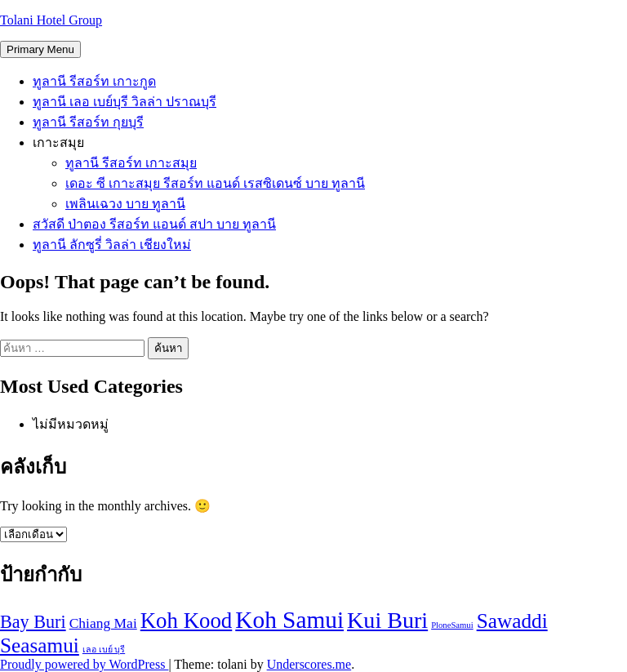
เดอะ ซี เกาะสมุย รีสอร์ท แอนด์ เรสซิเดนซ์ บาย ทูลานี (215, 183)
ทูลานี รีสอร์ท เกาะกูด (94, 81)
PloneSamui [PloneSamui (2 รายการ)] (452, 625)
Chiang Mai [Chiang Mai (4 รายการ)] (103, 623)
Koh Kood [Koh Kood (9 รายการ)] (187, 621)
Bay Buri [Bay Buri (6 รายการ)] (33, 622)
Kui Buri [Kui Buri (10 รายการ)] (387, 620)
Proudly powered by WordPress (84, 664)
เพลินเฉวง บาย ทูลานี (125, 204)
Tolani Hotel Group (51, 20)
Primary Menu (40, 49)
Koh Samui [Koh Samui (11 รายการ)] (289, 620)
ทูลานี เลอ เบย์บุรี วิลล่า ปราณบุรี (125, 102)
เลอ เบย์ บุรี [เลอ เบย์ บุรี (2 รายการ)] (104, 650)
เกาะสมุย (58, 142)
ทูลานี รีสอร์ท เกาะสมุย (131, 163)
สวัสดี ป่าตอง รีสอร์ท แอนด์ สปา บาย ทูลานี (154, 224)
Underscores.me (309, 664)
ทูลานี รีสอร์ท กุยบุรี (88, 122)
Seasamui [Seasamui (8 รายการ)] (40, 645)
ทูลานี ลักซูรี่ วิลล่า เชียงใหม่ (112, 245)
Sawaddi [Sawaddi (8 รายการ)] (512, 621)
